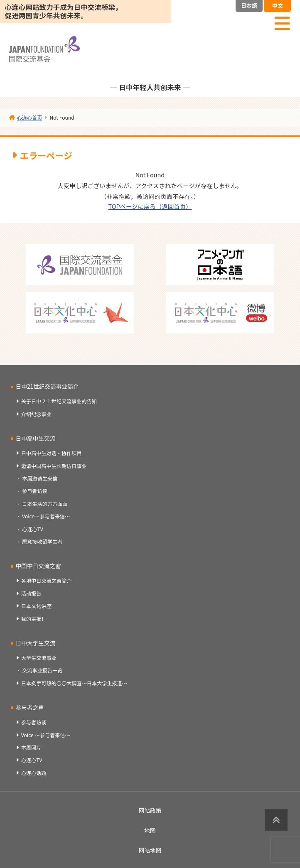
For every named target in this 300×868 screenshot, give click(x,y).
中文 (278, 6)
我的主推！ (34, 619)
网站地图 (150, 850)
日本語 (249, 6)
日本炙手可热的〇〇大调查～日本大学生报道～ (74, 683)
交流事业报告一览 (42, 670)
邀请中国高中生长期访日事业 (54, 466)
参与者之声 (30, 707)
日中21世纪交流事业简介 (47, 386)
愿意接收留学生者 (42, 542)
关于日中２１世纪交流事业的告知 (59, 401)
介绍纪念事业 (36, 414)
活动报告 (31, 593)
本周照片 (31, 748)
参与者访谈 (35, 491)
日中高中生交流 (36, 438)
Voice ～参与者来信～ (46, 735)
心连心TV (33, 529)
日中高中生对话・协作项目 (52, 453)
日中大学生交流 (36, 643)
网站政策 (150, 810)
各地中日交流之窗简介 (47, 581)
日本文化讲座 (36, 606)
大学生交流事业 (39, 658)
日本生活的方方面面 (45, 504)
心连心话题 (34, 773)
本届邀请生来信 (40, 478)
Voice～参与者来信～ (46, 516)
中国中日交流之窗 (38, 566)
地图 (150, 830)
